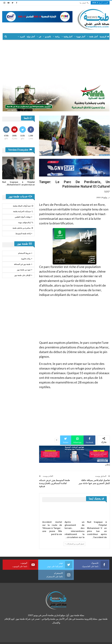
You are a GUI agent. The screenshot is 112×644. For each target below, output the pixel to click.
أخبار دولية (31, 37)
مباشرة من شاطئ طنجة (23, 228)
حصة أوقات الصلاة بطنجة (23, 206)
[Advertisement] (56, 62)
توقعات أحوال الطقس (23, 217)
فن (40, 37)
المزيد (22, 37)
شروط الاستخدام (24, 253)
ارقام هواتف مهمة (26, 223)
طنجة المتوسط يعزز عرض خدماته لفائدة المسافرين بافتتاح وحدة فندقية (54, 483)
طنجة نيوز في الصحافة (22, 264)
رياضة (57, 37)
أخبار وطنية (68, 37)
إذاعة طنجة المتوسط (23, 234)
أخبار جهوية (81, 37)
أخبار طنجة (93, 37)
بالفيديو (48, 37)
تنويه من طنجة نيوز (24, 270)
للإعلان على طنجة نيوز (22, 275)
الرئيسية (104, 37)
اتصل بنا (84, 3)
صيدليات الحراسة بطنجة (23, 211)
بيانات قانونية (26, 259)
